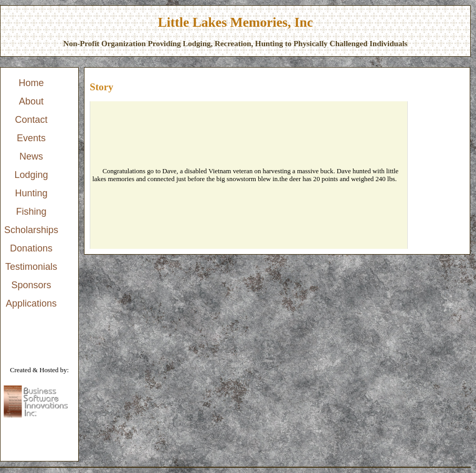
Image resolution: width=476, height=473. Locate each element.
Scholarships (31, 230)
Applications (31, 303)
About (31, 101)
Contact (31, 120)
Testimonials (31, 267)
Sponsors (31, 285)
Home (31, 83)
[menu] (31, 193)
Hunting (31, 193)
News (31, 156)
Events (31, 138)
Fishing (31, 212)
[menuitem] (31, 83)
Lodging (31, 175)
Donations (31, 248)
